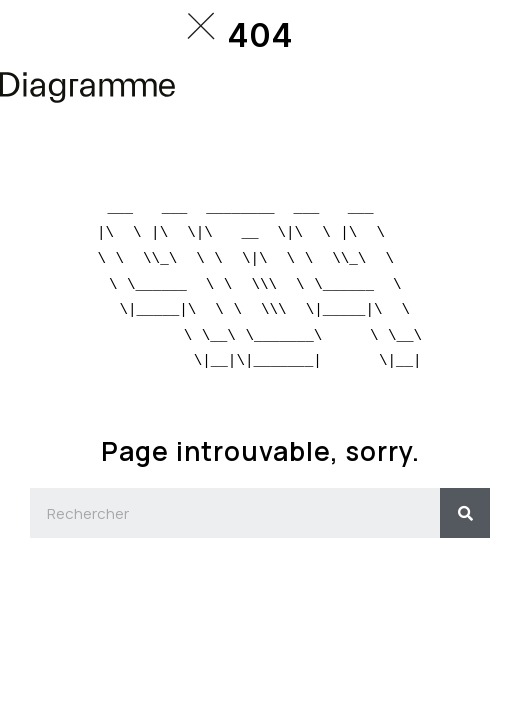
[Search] (465, 513)
